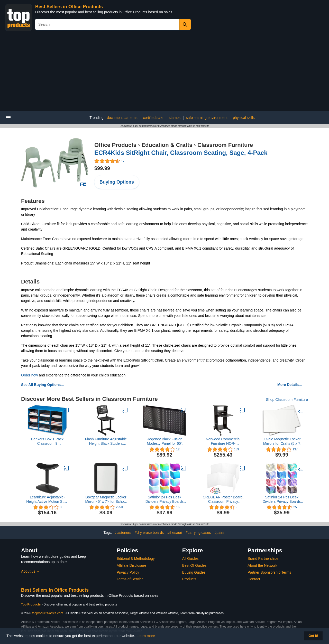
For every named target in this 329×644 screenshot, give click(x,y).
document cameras (122, 118)
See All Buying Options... (42, 385)
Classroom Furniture (225, 145)
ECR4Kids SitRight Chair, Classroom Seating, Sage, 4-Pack (181, 153)
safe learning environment (207, 118)
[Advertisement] (164, 73)
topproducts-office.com (47, 613)
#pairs (219, 533)
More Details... (290, 385)
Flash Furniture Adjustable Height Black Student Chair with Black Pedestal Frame (106, 441)
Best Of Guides (194, 565)
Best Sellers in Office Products (69, 7)
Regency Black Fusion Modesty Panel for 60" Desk (164, 441)
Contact (254, 579)
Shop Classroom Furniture (287, 400)
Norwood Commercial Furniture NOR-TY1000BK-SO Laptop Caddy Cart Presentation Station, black (223, 441)
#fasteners (123, 533)
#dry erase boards (149, 533)
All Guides (190, 558)
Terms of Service (130, 579)
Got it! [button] (313, 636)
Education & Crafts (167, 145)
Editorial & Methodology (136, 558)
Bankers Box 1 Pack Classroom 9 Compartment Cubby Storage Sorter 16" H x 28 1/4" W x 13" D (47, 441)
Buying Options (117, 182)
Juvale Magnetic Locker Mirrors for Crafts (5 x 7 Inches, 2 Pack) (282, 441)
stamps (175, 118)
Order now (29, 375)
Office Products (115, 145)
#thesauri (175, 533)
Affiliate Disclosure (131, 565)
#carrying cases (198, 533)
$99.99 (102, 168)
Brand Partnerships (263, 558)
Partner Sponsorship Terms (269, 572)
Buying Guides (194, 572)
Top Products (31, 604)
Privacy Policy (128, 572)
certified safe (153, 118)
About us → (30, 571)
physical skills (244, 118)
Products (189, 579)
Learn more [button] (146, 636)
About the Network (262, 565)
